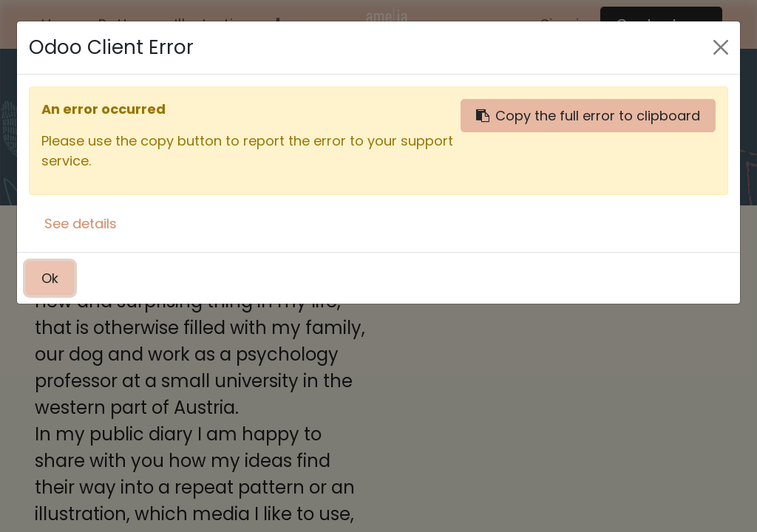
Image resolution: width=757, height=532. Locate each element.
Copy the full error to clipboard (588, 116)
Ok (50, 278)
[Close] (721, 47)
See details (81, 224)
